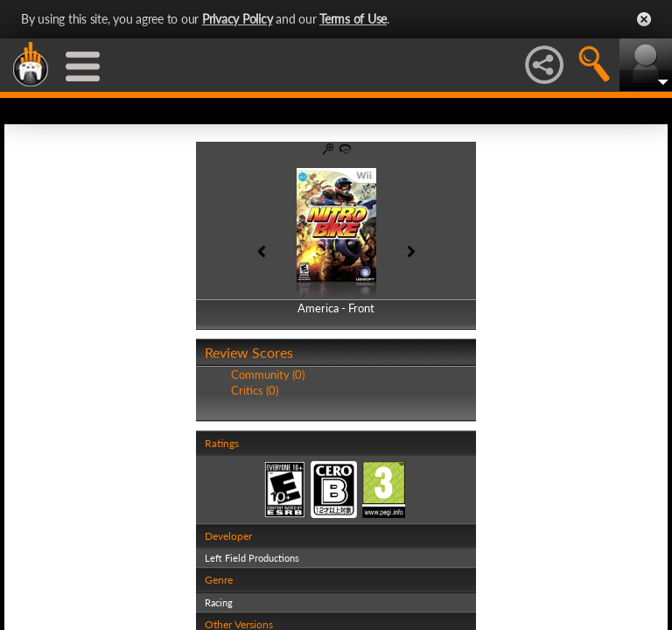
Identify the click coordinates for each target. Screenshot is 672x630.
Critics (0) (255, 390)
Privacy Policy (238, 19)
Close (644, 19)
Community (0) (268, 374)
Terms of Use (353, 19)
